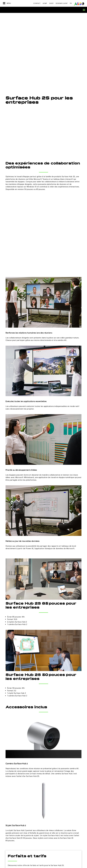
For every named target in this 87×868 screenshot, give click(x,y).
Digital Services (49, 803)
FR (71, 3)
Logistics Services (50, 815)
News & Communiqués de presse (15, 811)
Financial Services (50, 807)
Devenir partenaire (10, 827)
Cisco (46, 827)
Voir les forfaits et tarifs (21, 714)
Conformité (7, 803)
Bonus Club (7, 835)
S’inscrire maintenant (43, 780)
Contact (37, 3)
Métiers (6, 807)
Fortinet (46, 831)
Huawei (46, 835)
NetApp (46, 858)
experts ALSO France (30, 735)
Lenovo (46, 851)
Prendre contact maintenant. (43, 761)
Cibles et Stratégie (10, 819)
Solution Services (50, 819)
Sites (5, 815)
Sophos (46, 862)
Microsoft (47, 854)
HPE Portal (47, 847)
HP (45, 843)
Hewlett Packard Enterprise (54, 839)
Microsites (7, 831)
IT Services (48, 811)
